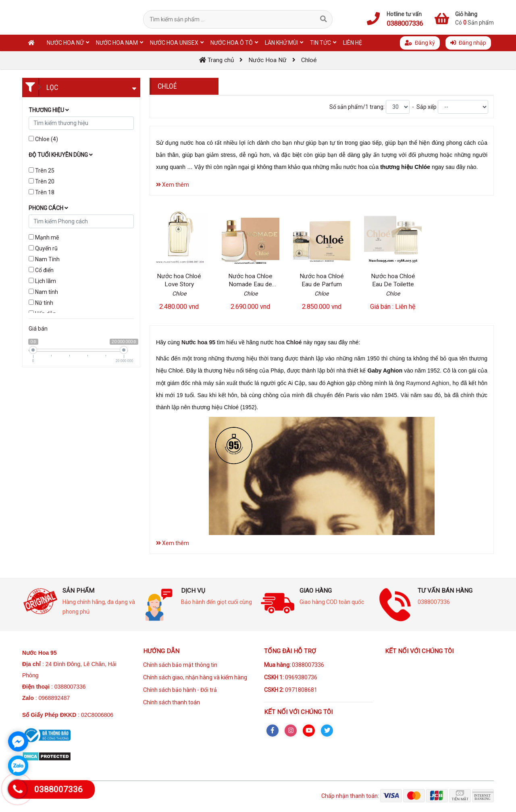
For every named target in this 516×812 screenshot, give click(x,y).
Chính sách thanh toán (172, 702)
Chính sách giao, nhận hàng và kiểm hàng (195, 677)
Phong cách (48, 208)
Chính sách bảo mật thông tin (180, 665)
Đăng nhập (468, 43)
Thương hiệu (49, 110)
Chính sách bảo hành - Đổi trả (180, 690)
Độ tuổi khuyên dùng (61, 155)
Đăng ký (420, 43)
